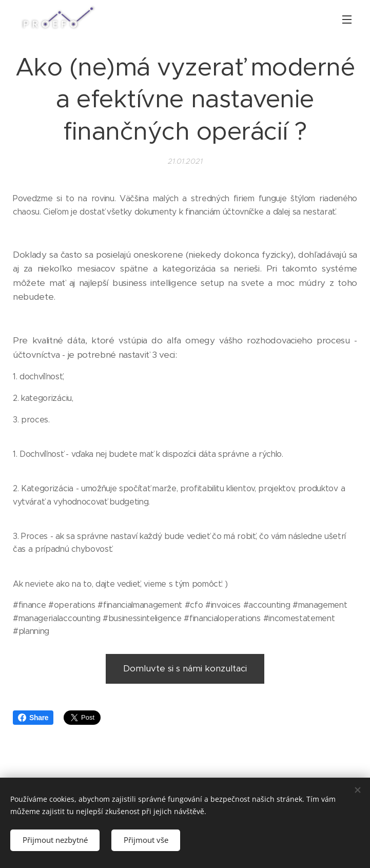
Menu (347, 20)
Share (33, 718)
